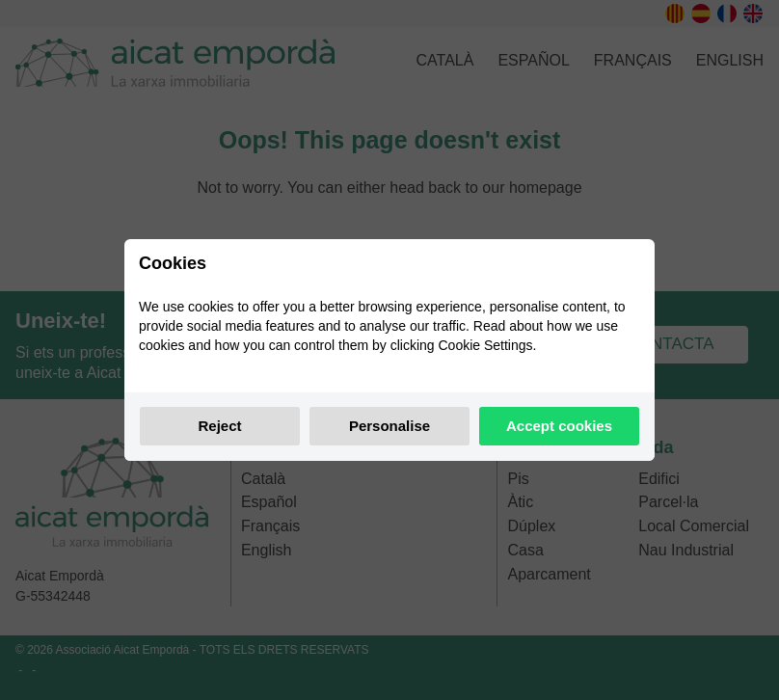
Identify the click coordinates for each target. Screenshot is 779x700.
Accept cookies (559, 426)
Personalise (389, 426)
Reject (219, 426)
